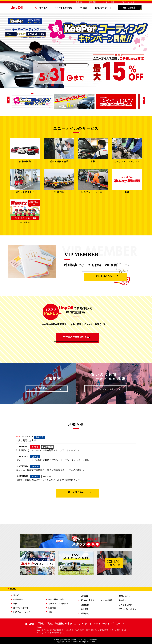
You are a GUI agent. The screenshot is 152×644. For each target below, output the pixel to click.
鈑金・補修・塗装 (56, 599)
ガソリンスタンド (21, 608)
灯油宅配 (52, 608)
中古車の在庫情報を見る (76, 337)
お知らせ (123, 600)
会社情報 (79, 2)
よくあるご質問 (108, 2)
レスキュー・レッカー (23, 612)
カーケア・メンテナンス (59, 604)
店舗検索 (132, 8)
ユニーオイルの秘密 (63, 8)
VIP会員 (84, 8)
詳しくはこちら (104, 276)
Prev (8, 100)
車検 (15, 604)
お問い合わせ (101, 8)
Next (144, 100)
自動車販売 (18, 599)
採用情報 (92, 2)
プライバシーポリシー (129, 2)
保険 (50, 612)
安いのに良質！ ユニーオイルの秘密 (97, 600)
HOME (13, 589)
